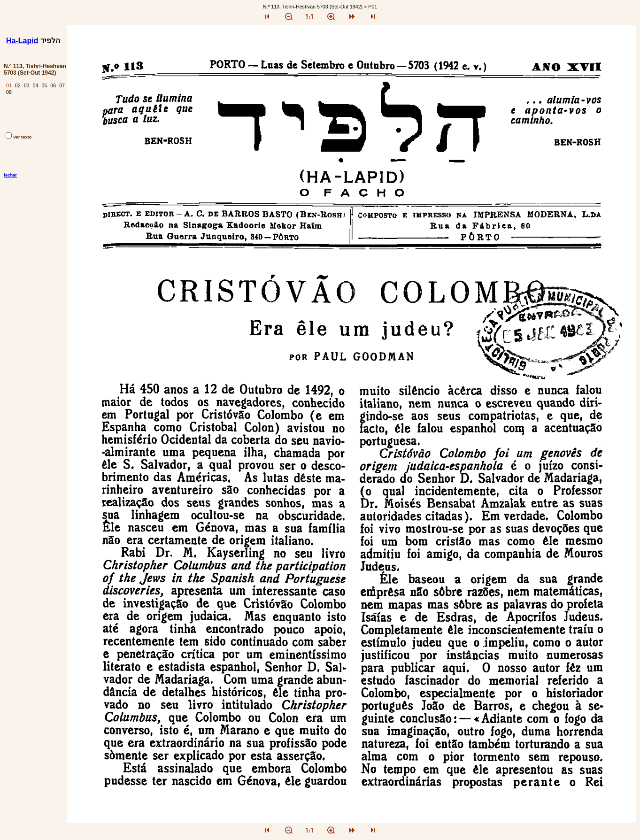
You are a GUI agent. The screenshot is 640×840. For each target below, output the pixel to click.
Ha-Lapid (22, 41)
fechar (10, 175)
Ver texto (19, 137)
